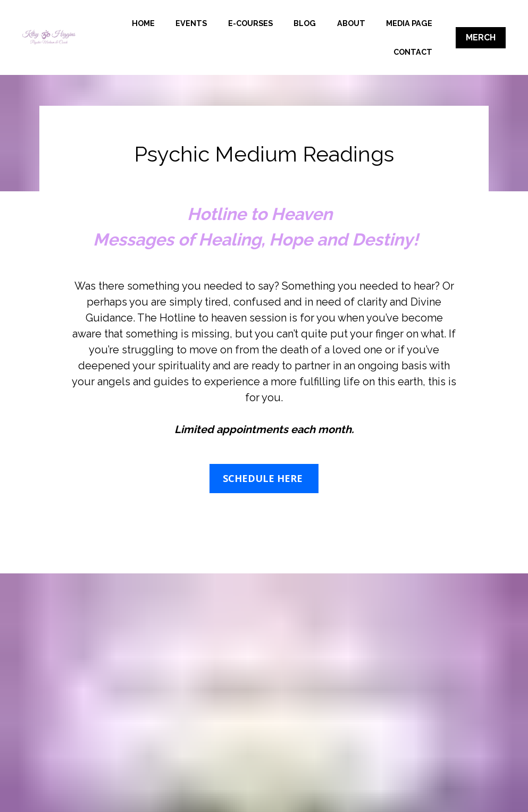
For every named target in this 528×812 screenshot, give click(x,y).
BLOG (372, 23)
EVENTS (259, 23)
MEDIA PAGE (350, 52)
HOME (210, 23)
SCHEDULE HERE (264, 478)
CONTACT (413, 52)
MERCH (481, 37)
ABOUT (418, 23)
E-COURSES (317, 23)
